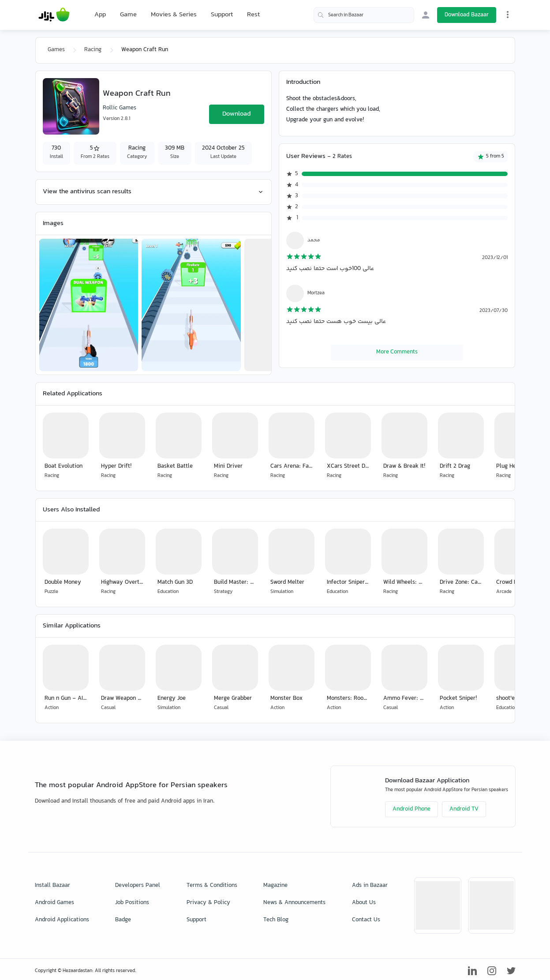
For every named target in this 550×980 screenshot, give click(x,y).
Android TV (464, 809)
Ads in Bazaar (370, 886)
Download (236, 114)
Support (222, 15)
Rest (253, 15)
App (100, 15)
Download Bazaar (467, 15)
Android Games (54, 903)
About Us (364, 903)
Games (56, 50)
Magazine (275, 886)
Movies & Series (174, 15)
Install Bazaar (52, 886)
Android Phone (412, 809)
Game (128, 15)
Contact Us (366, 920)
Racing (93, 50)
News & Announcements (294, 903)
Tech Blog (276, 920)
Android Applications (62, 920)
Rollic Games (120, 108)
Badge (123, 920)
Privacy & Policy (208, 903)
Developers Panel (138, 886)
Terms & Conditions (212, 886)
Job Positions (132, 903)
